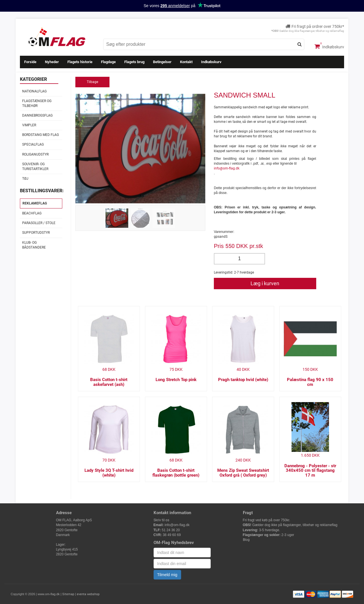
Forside (30, 62)
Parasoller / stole (39, 223)
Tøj (25, 179)
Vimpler (29, 125)
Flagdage (108, 62)
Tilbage (92, 82)
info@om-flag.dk (227, 168)
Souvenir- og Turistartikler (35, 166)
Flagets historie (80, 62)
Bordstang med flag (41, 135)
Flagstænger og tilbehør (37, 103)
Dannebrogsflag (37, 115)
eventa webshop (88, 594)
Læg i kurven (265, 283)
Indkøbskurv (329, 46)
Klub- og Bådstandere (34, 245)
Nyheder (52, 62)
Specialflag (33, 144)
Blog (246, 540)
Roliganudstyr (35, 154)
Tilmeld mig (167, 575)
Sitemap (68, 594)
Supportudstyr (36, 233)
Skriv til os (161, 520)
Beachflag (32, 213)
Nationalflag (34, 91)
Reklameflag (35, 203)
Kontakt (186, 62)
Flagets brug (134, 62)
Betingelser (162, 62)
